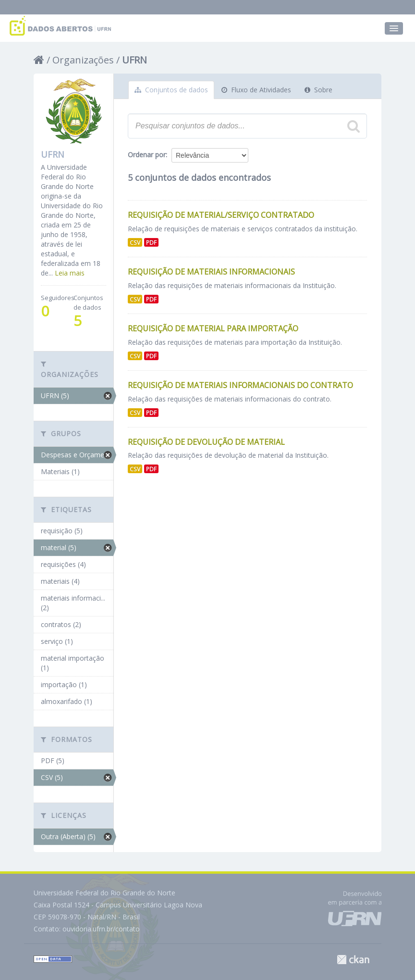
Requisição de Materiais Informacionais (211, 272)
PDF (151, 242)
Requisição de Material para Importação (213, 328)
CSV (135, 242)
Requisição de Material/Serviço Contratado (221, 215)
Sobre (318, 90)
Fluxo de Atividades (256, 90)
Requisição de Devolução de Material (206, 442)
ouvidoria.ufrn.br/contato (101, 929)
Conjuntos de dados (171, 90)
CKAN (353, 960)
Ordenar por (147, 155)
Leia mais (70, 273)
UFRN (134, 60)
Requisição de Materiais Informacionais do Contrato (240, 385)
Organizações (83, 60)
